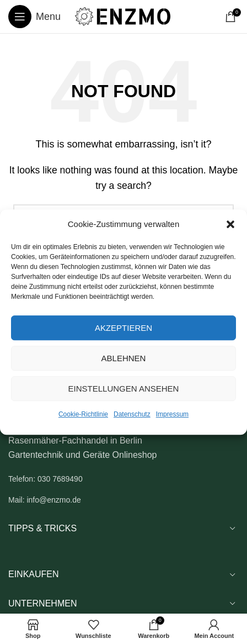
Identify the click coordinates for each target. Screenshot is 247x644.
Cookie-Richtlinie (83, 414)
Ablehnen (124, 358)
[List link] (123, 479)
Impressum (172, 414)
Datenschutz (132, 414)
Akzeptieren (123, 328)
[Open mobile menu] (34, 17)
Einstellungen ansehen (124, 389)
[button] (230, 224)
